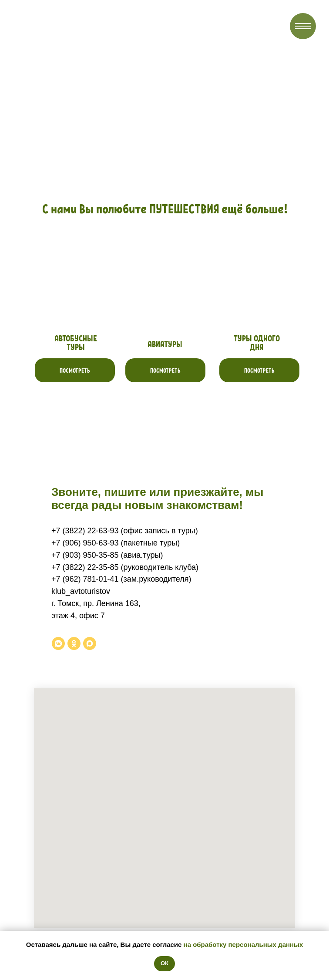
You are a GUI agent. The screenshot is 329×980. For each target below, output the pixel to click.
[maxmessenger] (90, 643)
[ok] (74, 643)
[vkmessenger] (58, 643)
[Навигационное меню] (303, 26)
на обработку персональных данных (243, 945)
